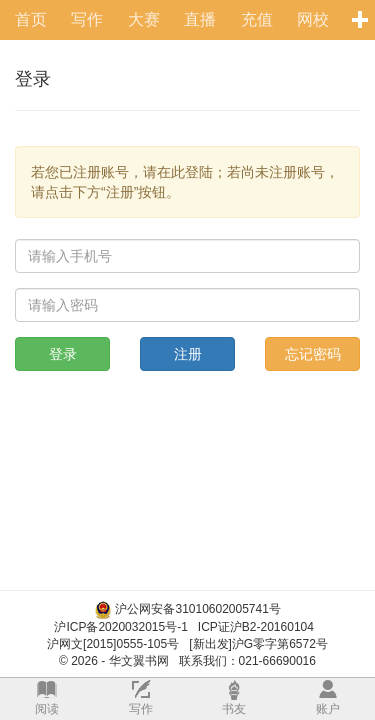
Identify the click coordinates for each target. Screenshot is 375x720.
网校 (313, 19)
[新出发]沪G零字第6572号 (258, 644)
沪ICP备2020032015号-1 (120, 627)
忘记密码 (313, 354)
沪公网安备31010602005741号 (197, 609)
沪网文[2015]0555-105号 (113, 644)
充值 (257, 19)
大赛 (144, 19)
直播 (200, 19)
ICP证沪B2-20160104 (256, 627)
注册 (188, 354)
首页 (31, 19)
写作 (87, 19)
